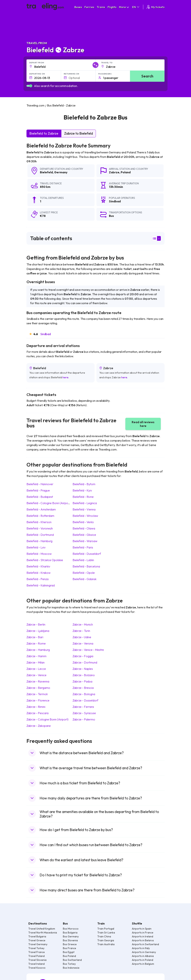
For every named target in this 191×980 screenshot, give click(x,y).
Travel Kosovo (37, 968)
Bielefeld (46, 172)
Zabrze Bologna (84, 694)
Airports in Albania (143, 956)
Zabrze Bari (35, 637)
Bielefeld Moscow (39, 554)
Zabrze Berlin (36, 624)
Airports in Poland (143, 960)
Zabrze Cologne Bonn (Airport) (47, 719)
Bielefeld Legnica (85, 503)
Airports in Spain (142, 929)
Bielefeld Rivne (83, 497)
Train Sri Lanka (106, 933)
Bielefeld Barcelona (86, 566)
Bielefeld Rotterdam (40, 516)
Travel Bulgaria (37, 936)
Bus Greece (70, 944)
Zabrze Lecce (36, 669)
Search (147, 76)
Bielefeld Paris (83, 547)
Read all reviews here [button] (143, 424)
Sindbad (46, 334)
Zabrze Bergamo (38, 688)
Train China (104, 936)
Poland (126, 172)
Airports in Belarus (143, 940)
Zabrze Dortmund (85, 662)
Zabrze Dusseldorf (85, 700)
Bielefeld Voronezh (40, 528)
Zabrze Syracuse (84, 713)
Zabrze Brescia (83, 688)
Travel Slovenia (37, 960)
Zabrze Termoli (37, 694)
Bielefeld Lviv (36, 547)
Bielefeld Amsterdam (41, 509)
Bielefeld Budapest (40, 497)
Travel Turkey (36, 948)
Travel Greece (37, 940)
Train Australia (106, 944)
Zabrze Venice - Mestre (88, 650)
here (65, 377)
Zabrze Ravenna (38, 681)
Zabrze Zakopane (39, 726)
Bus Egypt (69, 952)
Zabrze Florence (38, 700)
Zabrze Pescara (37, 713)
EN (136, 7)
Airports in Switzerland (145, 944)
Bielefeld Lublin (83, 560)
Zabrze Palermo (84, 719)
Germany (61, 172)
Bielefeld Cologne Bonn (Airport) (49, 503)
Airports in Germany (144, 952)
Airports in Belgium (143, 964)
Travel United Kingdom (42, 929)
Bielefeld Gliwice (84, 535)
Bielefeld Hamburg (39, 541)
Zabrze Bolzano (84, 675)
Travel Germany (38, 944)
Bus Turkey (69, 964)
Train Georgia (106, 940)
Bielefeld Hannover (40, 484)
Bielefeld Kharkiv (38, 566)
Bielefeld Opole (84, 573)
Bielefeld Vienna (84, 509)
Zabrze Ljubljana (38, 631)
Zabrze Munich (83, 624)
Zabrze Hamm (36, 656)
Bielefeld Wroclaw (85, 516)
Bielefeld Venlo (83, 522)
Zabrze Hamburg (38, 650)
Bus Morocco (71, 929)
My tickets (155, 7)
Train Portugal (106, 929)
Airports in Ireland (143, 936)
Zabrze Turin (81, 631)
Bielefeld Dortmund (40, 535)
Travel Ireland (36, 964)
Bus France (69, 948)
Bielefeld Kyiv (82, 490)
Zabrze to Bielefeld (79, 133)
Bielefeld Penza (37, 579)
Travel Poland (36, 956)
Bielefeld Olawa (84, 528)
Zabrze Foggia (83, 656)
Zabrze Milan (36, 662)
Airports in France (143, 933)
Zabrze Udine (82, 637)
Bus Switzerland (72, 960)
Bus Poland (69, 956)
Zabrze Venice (36, 675)
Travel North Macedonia (43, 933)
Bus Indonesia (71, 968)
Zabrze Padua (82, 681)
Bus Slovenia (70, 940)
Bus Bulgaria (70, 933)
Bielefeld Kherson (39, 522)
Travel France (37, 952)
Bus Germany (71, 936)
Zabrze (114, 172)
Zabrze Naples (83, 669)
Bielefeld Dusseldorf (87, 554)
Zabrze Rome (36, 643)
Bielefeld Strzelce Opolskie (45, 560)
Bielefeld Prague (38, 490)
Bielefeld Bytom (84, 484)
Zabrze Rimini (36, 707)
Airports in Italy (141, 948)
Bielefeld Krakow (39, 573)
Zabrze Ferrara (83, 707)
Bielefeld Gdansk (84, 579)
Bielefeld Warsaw (85, 541)
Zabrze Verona (83, 643)
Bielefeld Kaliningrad (41, 585)
